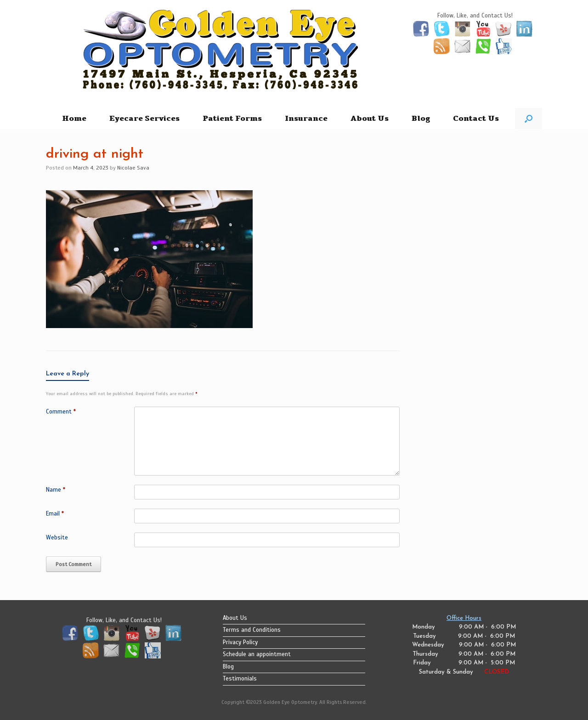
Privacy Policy (240, 642)
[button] (529, 119)
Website (57, 538)
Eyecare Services (144, 119)
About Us (370, 119)
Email (55, 514)
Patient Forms (232, 119)
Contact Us (476, 119)
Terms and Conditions (252, 630)
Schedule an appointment (257, 654)
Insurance (306, 119)
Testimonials (240, 679)
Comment (61, 412)
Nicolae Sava (133, 168)
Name (56, 490)
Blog (421, 119)
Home (74, 119)
